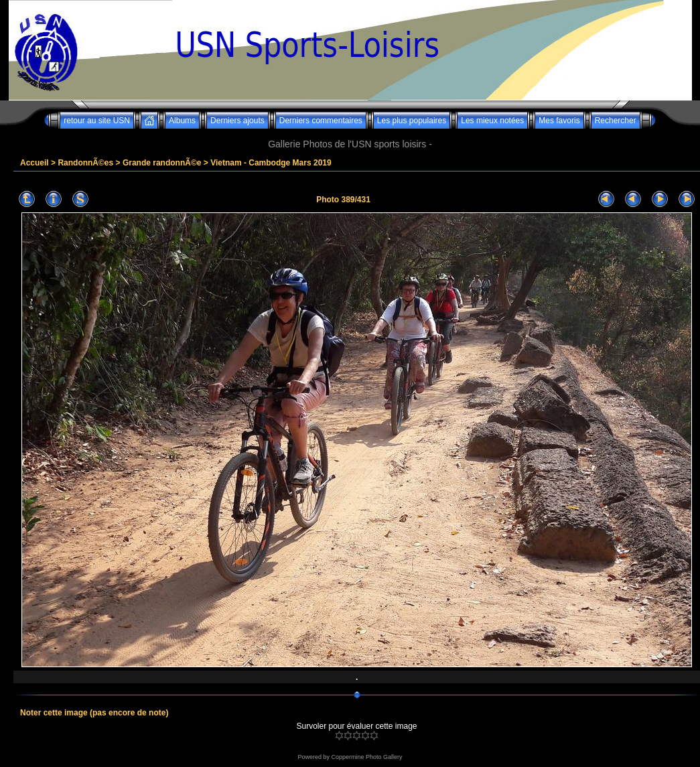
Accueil (34, 163)
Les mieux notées (492, 121)
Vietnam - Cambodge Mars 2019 (271, 163)
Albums (182, 121)
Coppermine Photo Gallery (366, 757)
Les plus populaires (412, 121)
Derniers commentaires (321, 121)
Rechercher (616, 121)
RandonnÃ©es (85, 163)
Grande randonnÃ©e (162, 163)
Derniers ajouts (237, 121)
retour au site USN (97, 121)
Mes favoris (559, 121)
